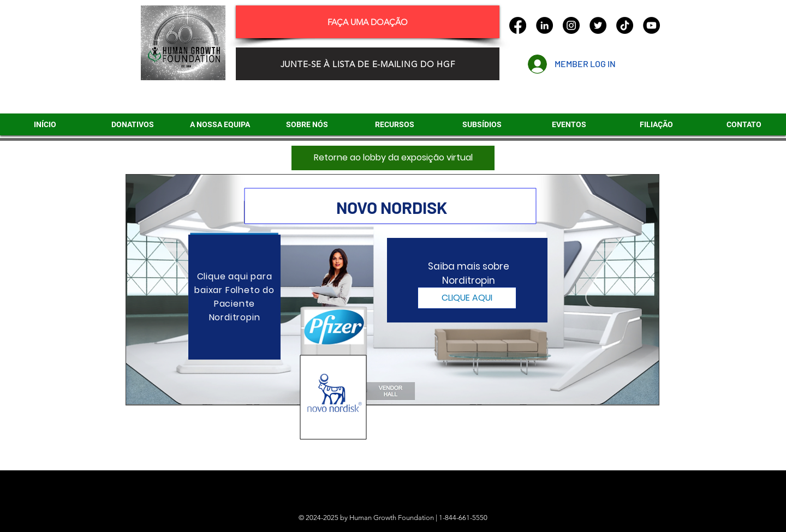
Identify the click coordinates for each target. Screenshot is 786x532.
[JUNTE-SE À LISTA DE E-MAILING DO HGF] (368, 64)
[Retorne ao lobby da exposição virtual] (393, 158)
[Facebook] (518, 25)
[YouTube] (651, 25)
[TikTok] (625, 25)
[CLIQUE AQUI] (467, 298)
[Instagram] (571, 25)
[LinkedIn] (544, 25)
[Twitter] (598, 25)
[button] (482, 124)
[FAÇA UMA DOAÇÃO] (368, 22)
